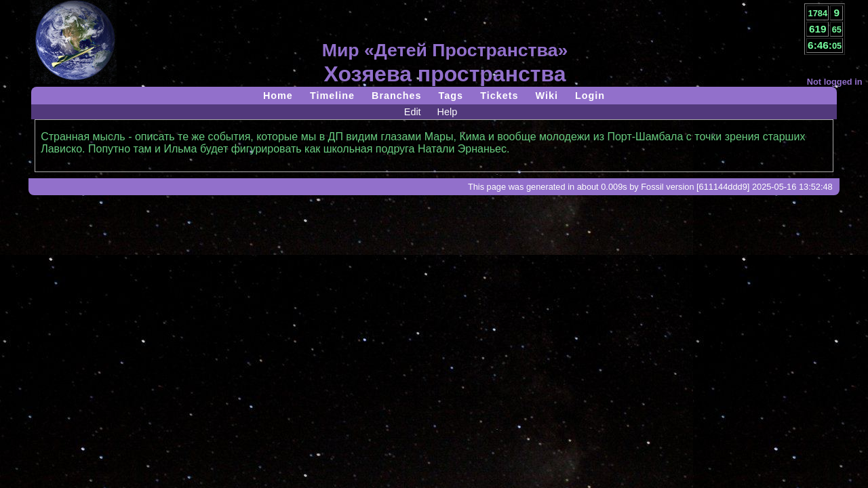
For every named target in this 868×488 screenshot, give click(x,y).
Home (278, 96)
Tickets (499, 96)
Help (448, 112)
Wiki (546, 96)
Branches (397, 96)
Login (590, 96)
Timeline (332, 96)
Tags (451, 96)
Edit (413, 112)
